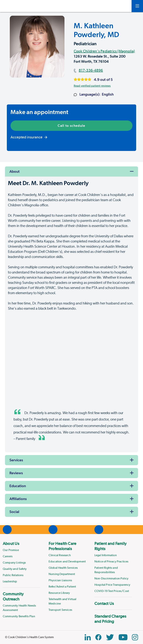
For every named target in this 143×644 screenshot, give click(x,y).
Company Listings (14, 563)
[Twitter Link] (110, 637)
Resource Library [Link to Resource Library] (59, 593)
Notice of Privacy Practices (111, 561)
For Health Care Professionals (62, 546)
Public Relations (13, 575)
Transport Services (60, 610)
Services (16, 460)
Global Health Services (63, 568)
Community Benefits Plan (19, 616)
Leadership (10, 581)
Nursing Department (62, 574)
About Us (11, 543)
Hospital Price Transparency (112, 585)
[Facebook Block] (98, 637)
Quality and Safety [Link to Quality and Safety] (15, 569)
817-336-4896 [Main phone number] (91, 70)
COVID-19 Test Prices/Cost (112, 591)
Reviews (16, 473)
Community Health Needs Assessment (19, 608)
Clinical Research (60, 555)
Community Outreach (13, 596)
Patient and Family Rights (110, 546)
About (15, 171)
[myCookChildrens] (123, 6)
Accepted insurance (29, 137)
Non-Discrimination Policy (111, 578)
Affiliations (18, 499)
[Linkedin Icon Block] (88, 637)
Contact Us (104, 603)
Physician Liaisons (60, 580)
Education (18, 486)
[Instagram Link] (135, 637)
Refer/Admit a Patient (62, 587)
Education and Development (67, 561)
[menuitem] (22, 562)
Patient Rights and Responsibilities (106, 570)
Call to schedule (71, 126)
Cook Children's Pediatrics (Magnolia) (104, 51)
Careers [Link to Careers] (8, 556)
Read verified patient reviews (92, 86)
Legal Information (106, 555)
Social (14, 512)
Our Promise (11, 550)
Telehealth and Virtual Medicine (63, 601)
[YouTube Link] (123, 637)
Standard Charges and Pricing (110, 619)
